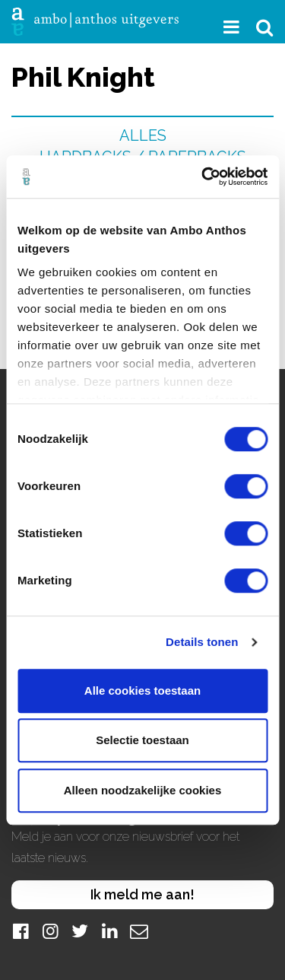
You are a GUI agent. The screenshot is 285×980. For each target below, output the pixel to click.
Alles (143, 135)
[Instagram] (50, 931)
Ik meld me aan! (142, 894)
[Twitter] (80, 931)
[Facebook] (21, 931)
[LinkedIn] (109, 931)
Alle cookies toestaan (142, 690)
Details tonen (202, 642)
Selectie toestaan (142, 740)
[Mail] (139, 931)
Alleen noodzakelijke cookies (143, 790)
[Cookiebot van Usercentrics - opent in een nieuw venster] (203, 177)
